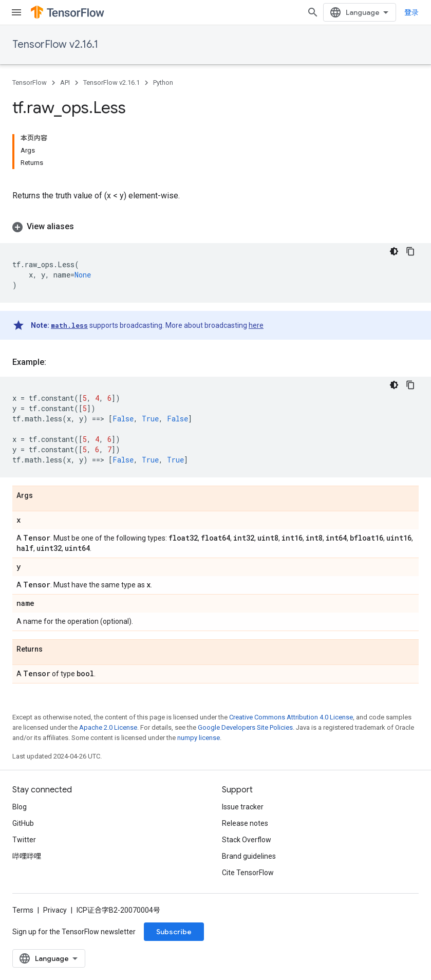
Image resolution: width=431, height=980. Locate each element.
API (65, 82)
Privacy (55, 910)
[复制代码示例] (410, 251)
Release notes (245, 823)
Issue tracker (243, 807)
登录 (411, 12)
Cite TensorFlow (248, 873)
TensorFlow (30, 82)
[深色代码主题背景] (394, 251)
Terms (23, 910)
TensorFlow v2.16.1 (55, 44)
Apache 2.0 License (108, 727)
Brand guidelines (249, 856)
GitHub (23, 823)
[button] (216, 227)
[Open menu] (16, 12)
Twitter (24, 840)
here (256, 325)
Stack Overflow (247, 840)
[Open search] (313, 12)
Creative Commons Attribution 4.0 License (291, 717)
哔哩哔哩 (27, 856)
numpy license (199, 738)
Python (163, 82)
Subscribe (174, 932)
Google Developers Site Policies (245, 727)
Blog (20, 807)
